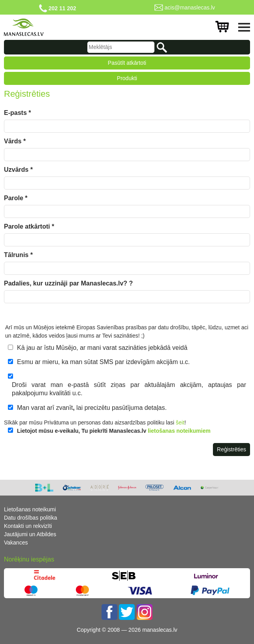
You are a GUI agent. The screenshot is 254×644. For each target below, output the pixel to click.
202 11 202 (62, 8)
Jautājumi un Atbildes (30, 534)
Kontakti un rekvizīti (28, 526)
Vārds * (15, 141)
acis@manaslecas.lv (190, 8)
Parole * (16, 198)
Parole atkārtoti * (29, 226)
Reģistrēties (231, 449)
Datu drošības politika (31, 518)
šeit (180, 422)
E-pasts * (17, 113)
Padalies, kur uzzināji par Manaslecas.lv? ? (68, 283)
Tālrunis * (18, 255)
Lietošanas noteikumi (30, 509)
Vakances (16, 543)
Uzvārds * (18, 170)
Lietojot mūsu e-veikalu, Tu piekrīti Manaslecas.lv (114, 431)
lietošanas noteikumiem (179, 431)
